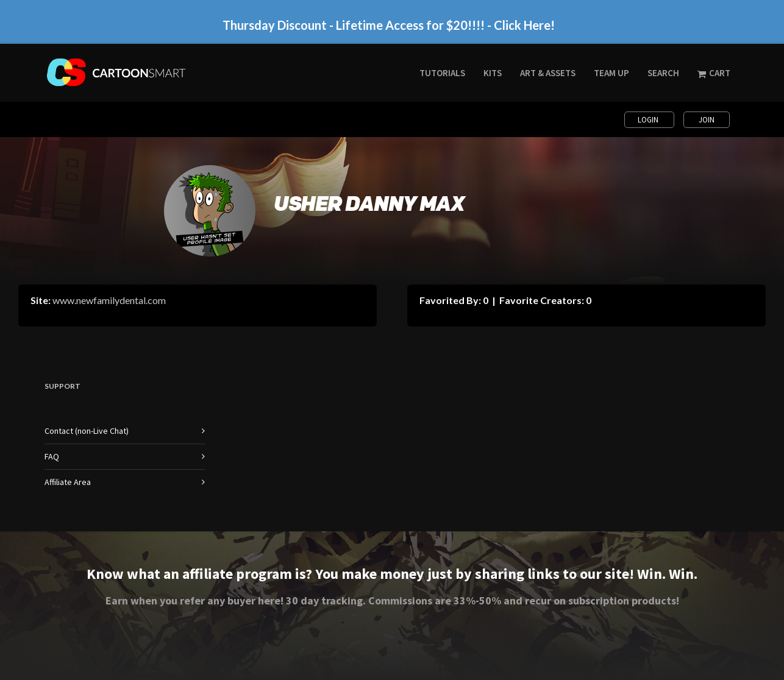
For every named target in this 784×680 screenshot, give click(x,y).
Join (707, 120)
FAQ (52, 456)
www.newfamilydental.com (109, 300)
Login (649, 120)
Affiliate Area (68, 482)
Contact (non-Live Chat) (87, 431)
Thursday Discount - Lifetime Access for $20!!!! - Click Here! (389, 25)
